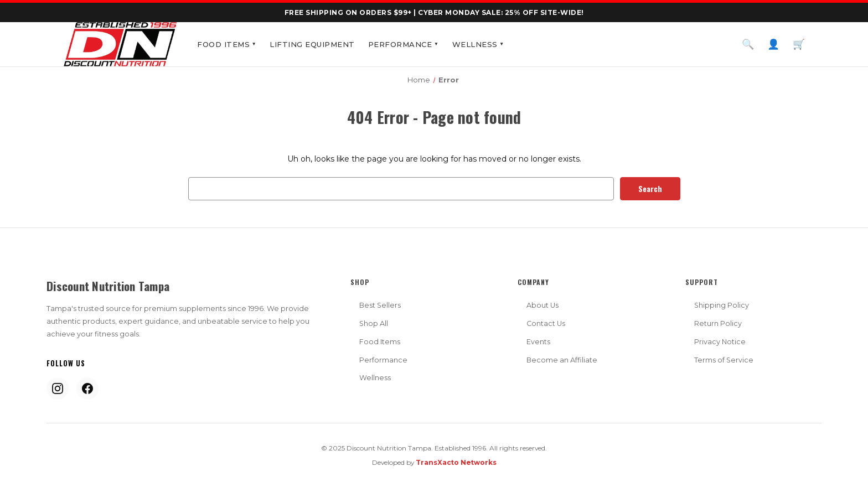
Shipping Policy (722, 305)
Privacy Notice (720, 342)
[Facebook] (87, 388)
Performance (404, 44)
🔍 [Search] (748, 44)
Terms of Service (724, 360)
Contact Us (546, 323)
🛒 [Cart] (799, 44)
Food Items (227, 44)
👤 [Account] (773, 44)
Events (538, 342)
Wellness (478, 44)
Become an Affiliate (562, 360)
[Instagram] (58, 388)
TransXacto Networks (456, 462)
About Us (542, 305)
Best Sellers (380, 305)
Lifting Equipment (312, 44)
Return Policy (718, 323)
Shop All (374, 323)
